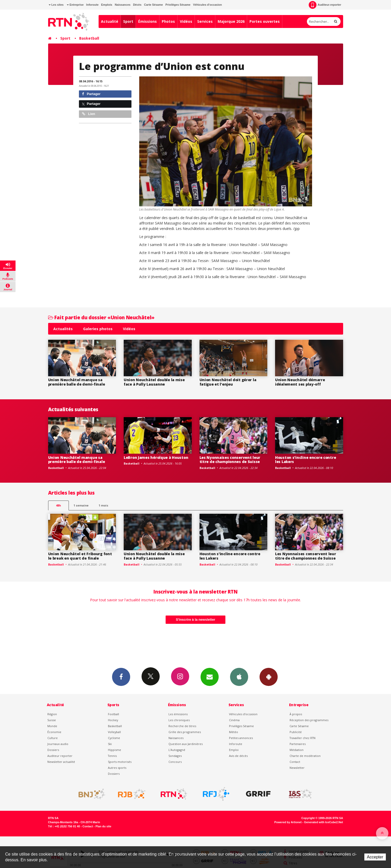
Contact (295, 762)
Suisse (52, 720)
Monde (52, 726)
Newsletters (210, 677)
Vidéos (186, 21)
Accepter (375, 857)
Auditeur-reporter (325, 5)
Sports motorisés (120, 762)
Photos (168, 21)
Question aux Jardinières (186, 744)
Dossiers (53, 750)
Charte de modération (305, 756)
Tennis (112, 756)
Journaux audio (58, 744)
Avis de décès (238, 756)
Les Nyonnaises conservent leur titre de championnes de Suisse (230, 460)
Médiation (297, 750)
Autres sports (117, 768)
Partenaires (298, 744)
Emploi (234, 750)
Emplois (107, 5)
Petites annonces (241, 738)
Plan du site (103, 826)
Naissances (123, 5)
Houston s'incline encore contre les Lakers (305, 460)
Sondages (175, 756)
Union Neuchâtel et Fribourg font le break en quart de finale (80, 556)
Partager (91, 94)
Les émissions (178, 714)
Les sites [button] (56, 5)
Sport (128, 21)
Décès (137, 5)
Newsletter (297, 768)
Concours (175, 762)
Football (113, 714)
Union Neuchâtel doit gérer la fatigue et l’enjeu (228, 382)
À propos (296, 714)
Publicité (296, 732)
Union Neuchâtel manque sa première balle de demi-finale (77, 382)
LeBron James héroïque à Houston (156, 457)
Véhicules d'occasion (207, 5)
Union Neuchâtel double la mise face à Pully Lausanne (154, 382)
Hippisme (115, 750)
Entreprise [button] (75, 5)
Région (52, 714)
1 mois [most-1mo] (103, 505)
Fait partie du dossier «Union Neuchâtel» (101, 317)
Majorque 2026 (231, 21)
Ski (110, 744)
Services (205, 21)
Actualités (63, 329)
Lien (88, 114)
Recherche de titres (182, 726)
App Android (269, 677)
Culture (53, 738)
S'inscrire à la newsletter (196, 620)
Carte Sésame (154, 5)
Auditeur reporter (60, 756)
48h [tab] (58, 505)
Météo (234, 732)
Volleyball (114, 732)
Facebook (121, 677)
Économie (54, 732)
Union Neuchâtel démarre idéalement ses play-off (300, 382)
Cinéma (234, 720)
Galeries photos (98, 329)
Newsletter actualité (61, 762)
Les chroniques (179, 720)
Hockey (113, 720)
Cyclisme (114, 738)
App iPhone (239, 677)
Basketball (89, 38)
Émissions (147, 21)
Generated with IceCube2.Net (323, 822)
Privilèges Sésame (178, 5)
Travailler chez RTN (303, 738)
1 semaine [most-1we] (81, 505)
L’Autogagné (177, 750)
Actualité (110, 21)
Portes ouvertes (265, 21)
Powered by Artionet (288, 822)
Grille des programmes (185, 732)
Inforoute (92, 5)
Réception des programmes (309, 720)
